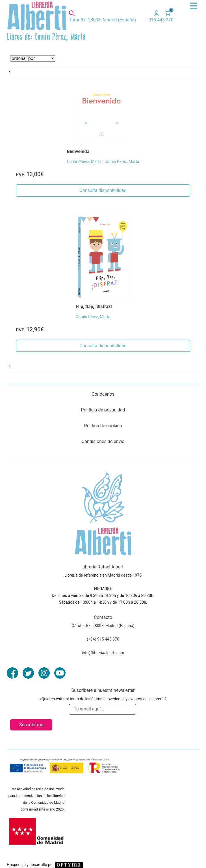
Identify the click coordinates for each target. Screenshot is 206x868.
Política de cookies (103, 426)
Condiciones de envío (103, 441)
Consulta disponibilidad (103, 190)
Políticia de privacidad (103, 410)
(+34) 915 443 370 (103, 639)
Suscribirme (31, 725)
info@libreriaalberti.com (103, 653)
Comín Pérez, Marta (85, 161)
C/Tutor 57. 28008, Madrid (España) (103, 626)
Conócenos (103, 394)
